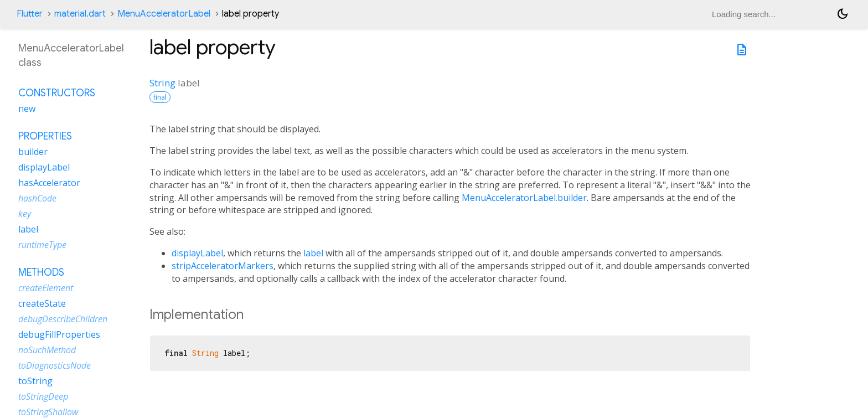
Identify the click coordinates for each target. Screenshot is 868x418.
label (313, 253)
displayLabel (197, 253)
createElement (46, 288)
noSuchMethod (47, 350)
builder (33, 152)
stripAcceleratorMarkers (223, 266)
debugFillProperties (59, 334)
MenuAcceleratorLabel (164, 14)
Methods (41, 272)
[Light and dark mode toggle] (843, 14)
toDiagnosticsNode (55, 365)
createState (42, 303)
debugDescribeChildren (63, 319)
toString (35, 381)
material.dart (80, 14)
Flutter (30, 14)
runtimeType (42, 245)
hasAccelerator (49, 183)
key (25, 214)
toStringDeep (43, 396)
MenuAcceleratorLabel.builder (524, 198)
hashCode (37, 198)
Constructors (57, 93)
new (27, 109)
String (162, 83)
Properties (45, 136)
